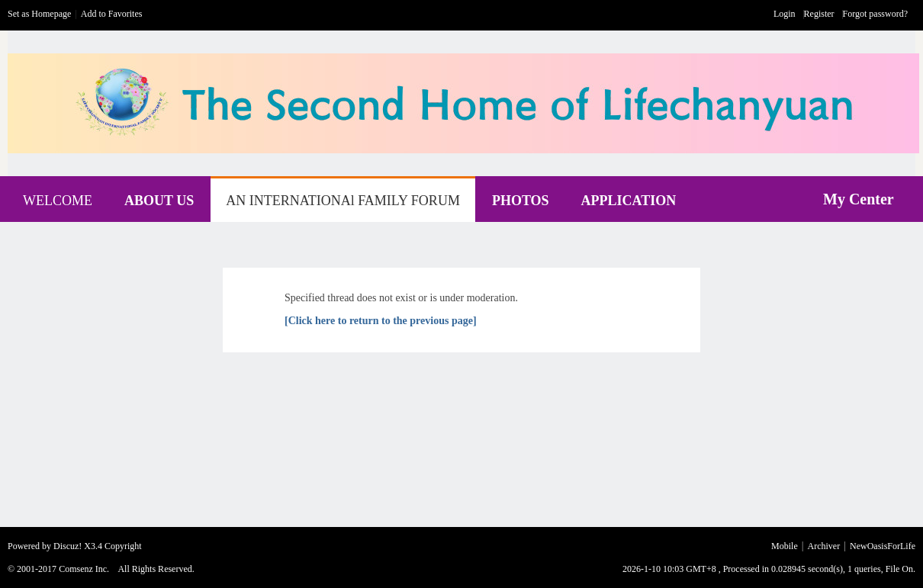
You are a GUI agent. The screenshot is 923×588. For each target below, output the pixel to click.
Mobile (785, 546)
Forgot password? (875, 14)
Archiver (824, 546)
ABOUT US (159, 201)
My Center (859, 199)
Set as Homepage (39, 14)
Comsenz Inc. (84, 569)
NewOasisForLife (883, 546)
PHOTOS (521, 201)
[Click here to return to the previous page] (381, 321)
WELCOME (58, 201)
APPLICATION (629, 201)
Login (785, 14)
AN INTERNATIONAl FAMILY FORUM (343, 201)
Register (819, 14)
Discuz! (68, 546)
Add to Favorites (112, 14)
